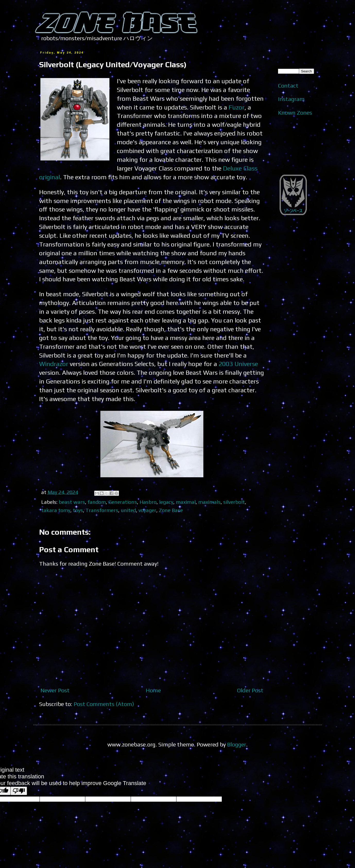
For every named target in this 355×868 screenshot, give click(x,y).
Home (153, 690)
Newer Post (55, 690)
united (128, 510)
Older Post (250, 690)
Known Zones (295, 113)
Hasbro (148, 502)
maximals (209, 502)
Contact (288, 86)
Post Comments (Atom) (104, 704)
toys (78, 510)
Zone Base (171, 510)
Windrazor (54, 364)
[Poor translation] (19, 791)
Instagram (291, 99)
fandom (97, 502)
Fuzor (237, 107)
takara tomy (56, 510)
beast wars (72, 502)
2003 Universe (238, 364)
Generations (123, 502)
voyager (147, 510)
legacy (166, 502)
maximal (186, 502)
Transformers (102, 510)
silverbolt (234, 502)
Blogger (237, 744)
